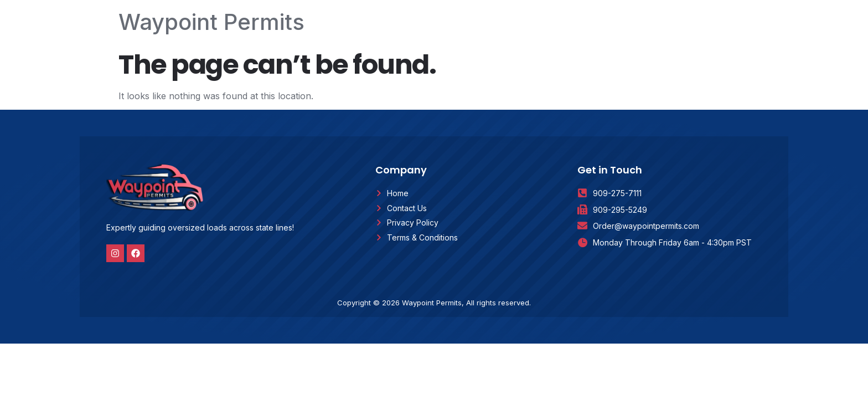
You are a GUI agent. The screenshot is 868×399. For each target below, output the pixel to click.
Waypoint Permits (211, 22)
